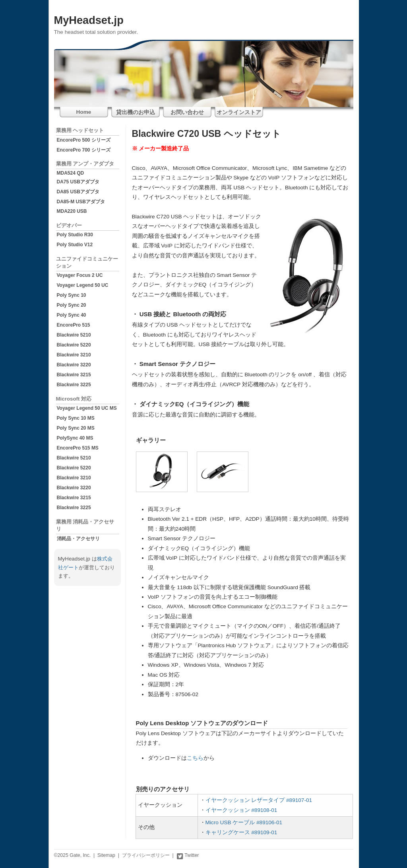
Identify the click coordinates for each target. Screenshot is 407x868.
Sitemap (106, 855)
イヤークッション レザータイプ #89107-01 (259, 800)
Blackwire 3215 (74, 375)
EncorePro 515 (74, 325)
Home (84, 112)
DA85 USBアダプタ (78, 192)
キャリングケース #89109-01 (241, 832)
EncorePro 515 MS (78, 448)
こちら (195, 758)
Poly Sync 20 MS (76, 428)
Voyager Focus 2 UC (80, 275)
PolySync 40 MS (75, 438)
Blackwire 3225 (74, 385)
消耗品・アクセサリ (78, 539)
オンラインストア (239, 112)
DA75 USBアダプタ (78, 182)
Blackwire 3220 (74, 365)
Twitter (187, 855)
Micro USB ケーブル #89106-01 (244, 822)
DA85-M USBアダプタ (81, 202)
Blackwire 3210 (74, 355)
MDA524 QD (71, 173)
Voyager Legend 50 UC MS (87, 408)
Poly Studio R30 (75, 235)
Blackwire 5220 (74, 345)
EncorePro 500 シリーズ (84, 140)
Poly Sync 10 (72, 295)
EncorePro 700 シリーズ (84, 150)
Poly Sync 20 (72, 305)
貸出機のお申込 (136, 112)
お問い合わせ (187, 112)
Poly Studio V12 (75, 245)
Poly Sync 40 (72, 315)
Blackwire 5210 (74, 335)
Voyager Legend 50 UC (83, 285)
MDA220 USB (72, 211)
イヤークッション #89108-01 (241, 810)
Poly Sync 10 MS (76, 418)
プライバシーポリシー (146, 855)
